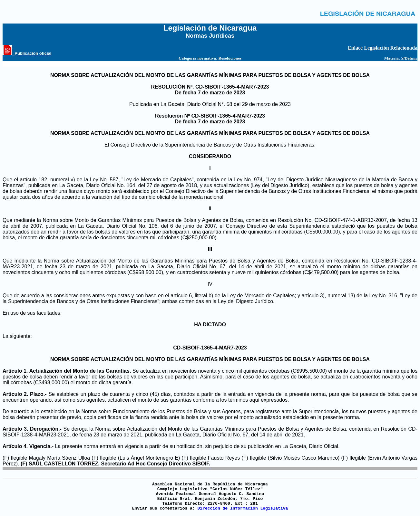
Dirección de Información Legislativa (243, 508)
